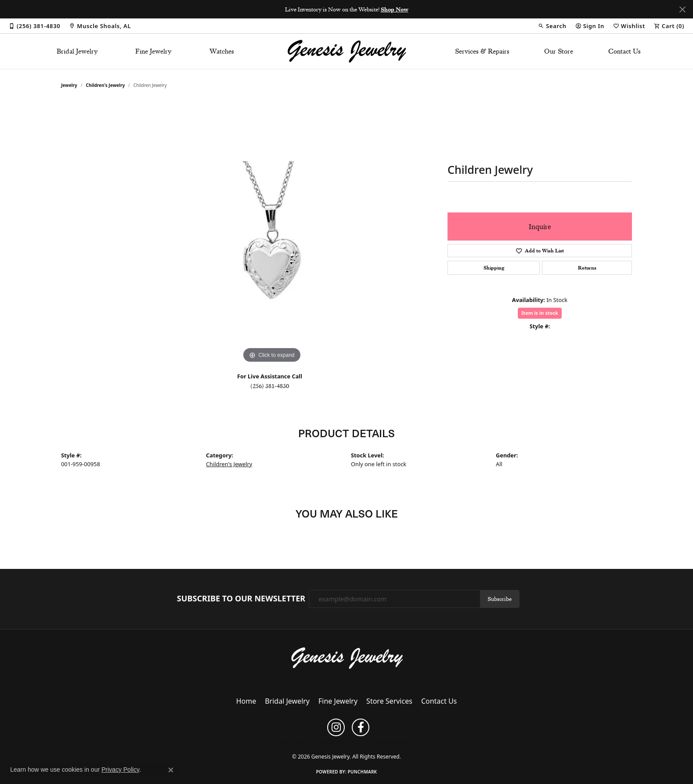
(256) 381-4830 (270, 386)
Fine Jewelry (153, 51)
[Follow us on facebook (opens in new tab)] (361, 727)
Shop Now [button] (395, 9)
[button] (552, 26)
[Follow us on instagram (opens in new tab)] (336, 727)
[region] (272, 234)
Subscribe (500, 599)
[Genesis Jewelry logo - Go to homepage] (347, 51)
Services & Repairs (482, 51)
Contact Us (624, 51)
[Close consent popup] (171, 770)
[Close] (682, 9)
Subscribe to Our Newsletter (241, 599)
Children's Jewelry (106, 85)
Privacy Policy (291, 742)
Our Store (559, 51)
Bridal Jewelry (77, 51)
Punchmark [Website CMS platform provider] (363, 772)
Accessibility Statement (392, 742)
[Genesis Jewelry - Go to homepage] (347, 658)
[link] (34, 26)
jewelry (69, 85)
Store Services (389, 701)
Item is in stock (540, 313)
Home (246, 701)
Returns (587, 268)
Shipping (494, 268)
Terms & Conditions (336, 742)
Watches (222, 51)
